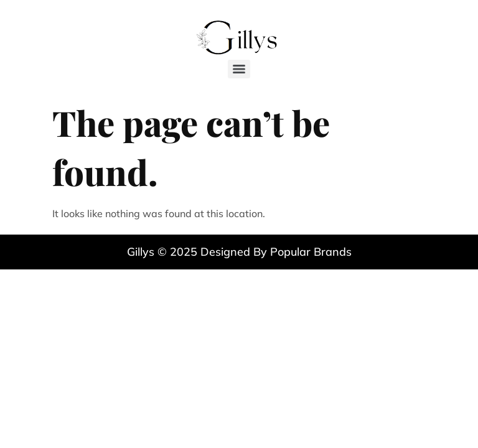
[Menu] (239, 69)
